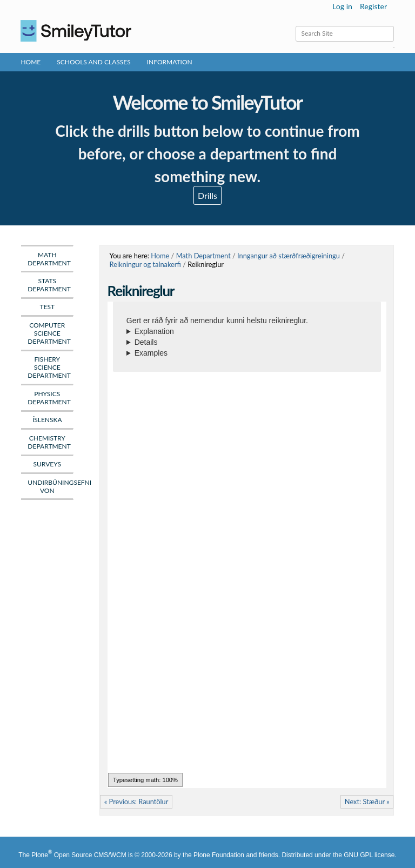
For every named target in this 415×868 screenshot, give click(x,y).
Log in (342, 6)
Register (373, 6)
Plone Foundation (219, 855)
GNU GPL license (369, 855)
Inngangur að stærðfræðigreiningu (289, 256)
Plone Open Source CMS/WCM (79, 855)
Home (31, 62)
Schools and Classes (94, 62)
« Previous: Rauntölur (136, 802)
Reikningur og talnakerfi (145, 264)
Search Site (295, 26)
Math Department (203, 256)
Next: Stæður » (367, 802)
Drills (207, 195)
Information (170, 62)
